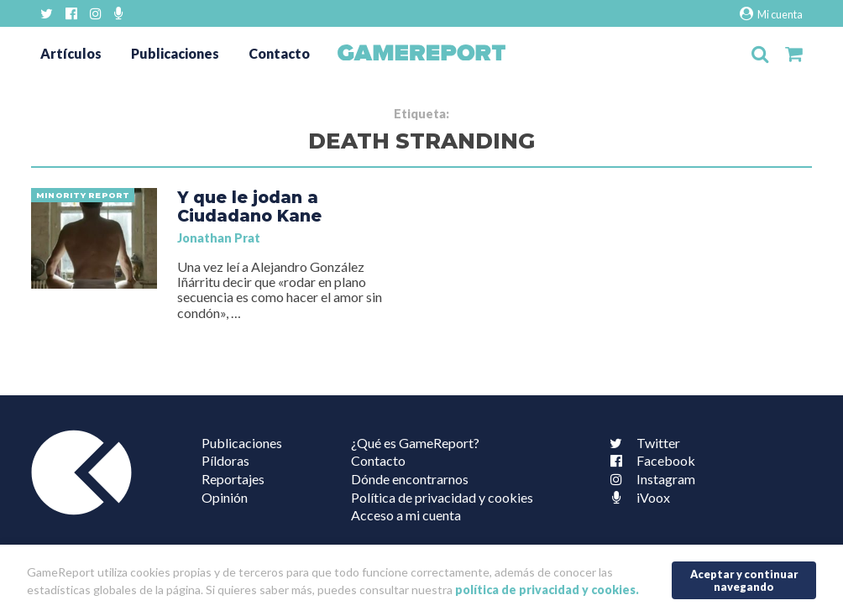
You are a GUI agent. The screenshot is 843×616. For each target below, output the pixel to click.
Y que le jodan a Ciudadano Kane (249, 206)
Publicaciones (175, 53)
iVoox (636, 497)
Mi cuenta (771, 14)
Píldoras (225, 460)
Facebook (649, 460)
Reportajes (233, 479)
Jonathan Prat (219, 238)
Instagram (649, 479)
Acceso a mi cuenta (406, 515)
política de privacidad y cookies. (547, 590)
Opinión (225, 497)
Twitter (641, 443)
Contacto (279, 53)
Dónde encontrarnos (410, 479)
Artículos (71, 53)
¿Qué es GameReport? (415, 443)
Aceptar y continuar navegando (744, 580)
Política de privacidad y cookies (442, 497)
